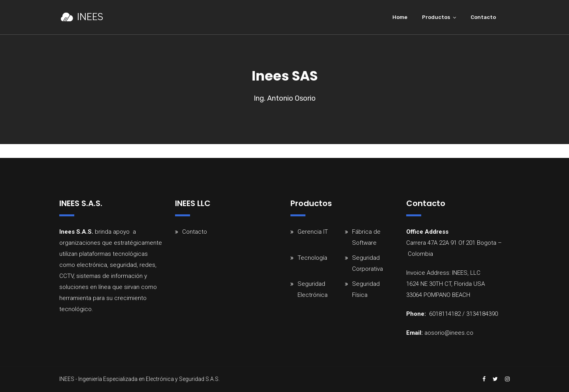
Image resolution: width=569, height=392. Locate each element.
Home (400, 17)
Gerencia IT (313, 232)
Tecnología (312, 258)
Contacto (483, 17)
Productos (436, 17)
